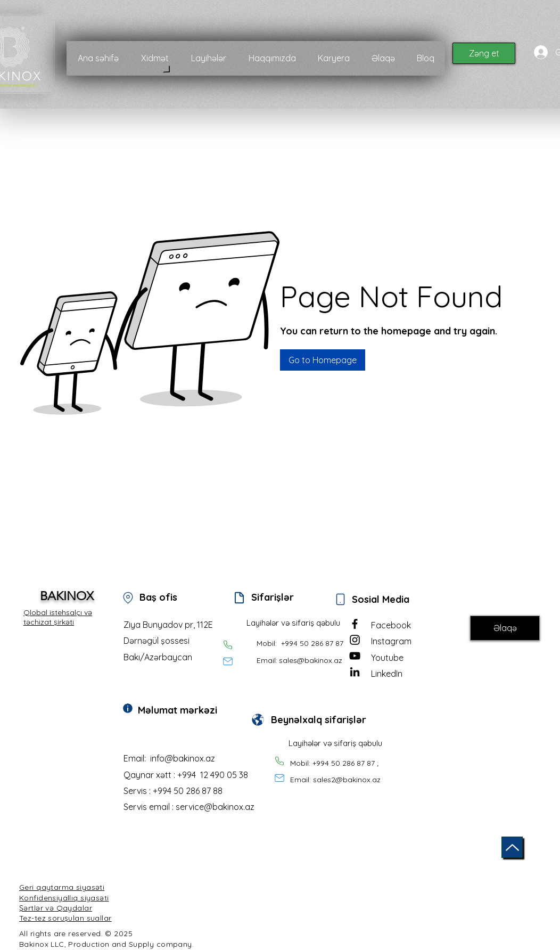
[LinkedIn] (355, 672)
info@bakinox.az (183, 758)
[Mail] (228, 661)
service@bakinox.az (215, 807)
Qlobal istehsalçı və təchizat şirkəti (58, 617)
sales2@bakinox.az (347, 780)
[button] (323, 360)
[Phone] (228, 645)
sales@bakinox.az (311, 660)
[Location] (128, 597)
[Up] (512, 847)
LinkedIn (387, 674)
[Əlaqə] (505, 628)
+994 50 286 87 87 (312, 643)
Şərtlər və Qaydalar (56, 908)
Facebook (391, 625)
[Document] (239, 597)
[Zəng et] (484, 53)
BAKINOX (67, 596)
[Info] (128, 708)
